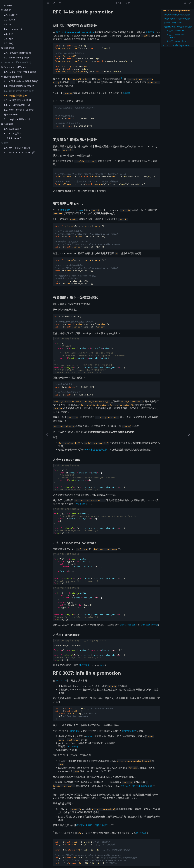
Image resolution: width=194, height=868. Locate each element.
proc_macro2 (13, 29)
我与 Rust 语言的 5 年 (17, 148)
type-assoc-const (129, 625)
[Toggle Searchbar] (60, 3)
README (7, 5)
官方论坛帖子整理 (12, 77)
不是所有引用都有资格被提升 (177, 19)
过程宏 (6, 10)
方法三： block (67, 635)
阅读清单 (7, 124)
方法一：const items (176, 31)
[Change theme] (54, 3)
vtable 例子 (82, 504)
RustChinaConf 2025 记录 (20, 152)
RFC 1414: (75, 32)
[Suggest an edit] (190, 3)
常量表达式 (151, 32)
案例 (9, 34)
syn (8, 24)
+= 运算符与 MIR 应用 (17, 100)
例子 (103, 665)
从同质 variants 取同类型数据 (21, 81)
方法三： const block (176, 41)
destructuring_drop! (17, 58)
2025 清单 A (13, 134)
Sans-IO (14, 138)
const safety (72, 746)
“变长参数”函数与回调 (17, 53)
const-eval (75, 731)
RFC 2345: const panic (72, 210)
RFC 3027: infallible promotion (177, 45)
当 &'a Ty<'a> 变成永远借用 (20, 72)
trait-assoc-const (149, 625)
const (89, 736)
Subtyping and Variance (15, 67)
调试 (9, 39)
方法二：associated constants (176, 36)
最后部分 (127, 93)
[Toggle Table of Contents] (48, 3)
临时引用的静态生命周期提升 (177, 14)
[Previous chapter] (47, 434)
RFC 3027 (61, 680)
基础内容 (11, 15)
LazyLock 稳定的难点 (17, 119)
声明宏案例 (8, 48)
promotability (129, 731)
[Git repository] (185, 3)
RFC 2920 (84, 665)
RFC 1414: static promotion (176, 11)
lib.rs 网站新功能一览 (17, 105)
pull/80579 (141, 833)
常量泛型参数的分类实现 (19, 86)
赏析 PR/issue (10, 115)
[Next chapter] (189, 434)
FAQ (9, 43)
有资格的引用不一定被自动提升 (178, 27)
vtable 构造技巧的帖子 (96, 450)
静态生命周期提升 (15, 96)
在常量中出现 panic (173, 23)
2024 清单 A (13, 129)
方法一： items (67, 460)
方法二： (75, 543)
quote (9, 20)
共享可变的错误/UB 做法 (19, 110)
